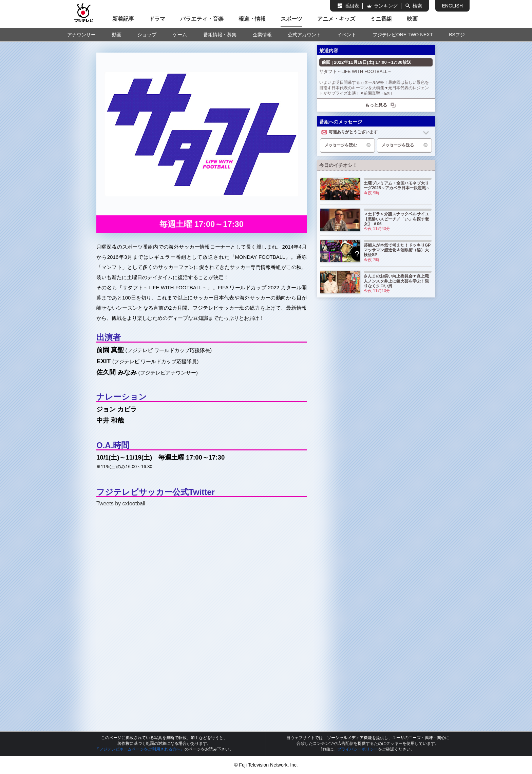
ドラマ (157, 19)
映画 (412, 19)
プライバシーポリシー (358, 749)
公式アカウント (304, 35)
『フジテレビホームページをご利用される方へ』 (140, 749)
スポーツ (291, 19)
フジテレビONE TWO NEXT (403, 35)
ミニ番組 (381, 19)
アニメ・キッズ (336, 19)
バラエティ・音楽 (202, 19)
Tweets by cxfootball (121, 504)
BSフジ (457, 35)
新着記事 (123, 19)
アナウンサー (81, 35)
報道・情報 (252, 19)
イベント (347, 35)
